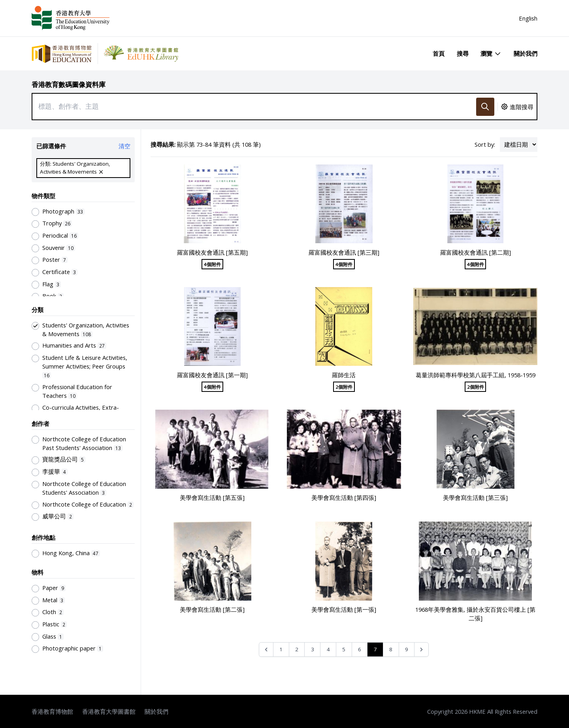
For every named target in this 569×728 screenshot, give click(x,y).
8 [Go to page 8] (391, 649)
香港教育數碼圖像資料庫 (69, 84)
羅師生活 (344, 375)
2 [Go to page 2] (297, 649)
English (528, 18)
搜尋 (463, 53)
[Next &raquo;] (421, 650)
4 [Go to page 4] (328, 649)
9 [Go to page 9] (407, 649)
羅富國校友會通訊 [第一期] (212, 375)
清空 (124, 146)
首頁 (439, 53)
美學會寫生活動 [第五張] (212, 497)
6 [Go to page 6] (360, 649)
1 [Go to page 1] (281, 649)
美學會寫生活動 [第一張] (344, 609)
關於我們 (526, 53)
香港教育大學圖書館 (109, 711)
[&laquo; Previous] (266, 650)
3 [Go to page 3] (313, 649)
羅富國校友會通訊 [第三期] (344, 252)
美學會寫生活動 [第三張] (475, 497)
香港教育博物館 (52, 711)
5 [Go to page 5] (344, 649)
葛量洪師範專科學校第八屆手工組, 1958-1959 (476, 375)
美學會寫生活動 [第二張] (212, 609)
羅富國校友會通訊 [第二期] (476, 252)
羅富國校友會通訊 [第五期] (212, 252)
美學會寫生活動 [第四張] (344, 497)
